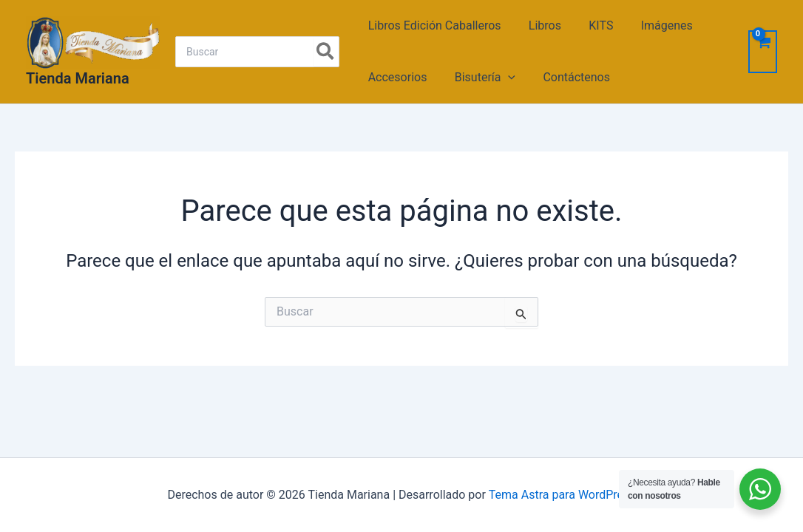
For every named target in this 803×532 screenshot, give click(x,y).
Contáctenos (567, 77)
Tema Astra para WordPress (562, 495)
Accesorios (396, 77)
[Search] (326, 52)
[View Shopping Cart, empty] (763, 52)
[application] (503, 78)
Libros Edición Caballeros (433, 25)
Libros (539, 25)
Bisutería (479, 78)
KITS (591, 25)
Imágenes (653, 25)
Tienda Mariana (78, 78)
